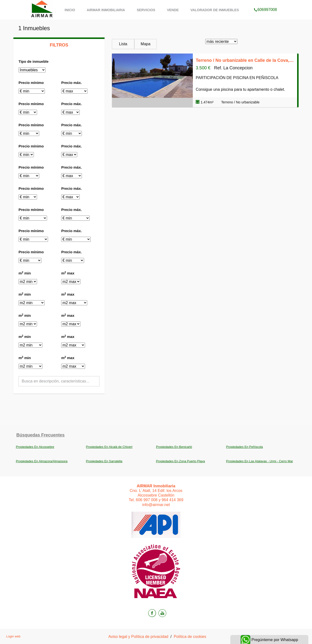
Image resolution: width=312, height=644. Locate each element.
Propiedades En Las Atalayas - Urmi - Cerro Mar (260, 461)
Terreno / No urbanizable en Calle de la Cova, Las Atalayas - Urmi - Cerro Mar (245, 60)
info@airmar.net (156, 505)
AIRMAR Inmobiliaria (106, 10)
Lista (123, 44)
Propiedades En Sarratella (104, 461)
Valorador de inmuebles (215, 10)
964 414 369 (172, 500)
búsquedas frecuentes (40, 435)
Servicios (146, 10)
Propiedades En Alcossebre (35, 447)
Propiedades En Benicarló (174, 447)
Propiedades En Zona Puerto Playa (180, 461)
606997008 (265, 3)
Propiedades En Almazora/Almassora (42, 461)
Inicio (70, 10)
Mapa (146, 44)
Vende (173, 10)
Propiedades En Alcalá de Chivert (109, 447)
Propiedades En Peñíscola (245, 447)
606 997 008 (147, 500)
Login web (13, 636)
